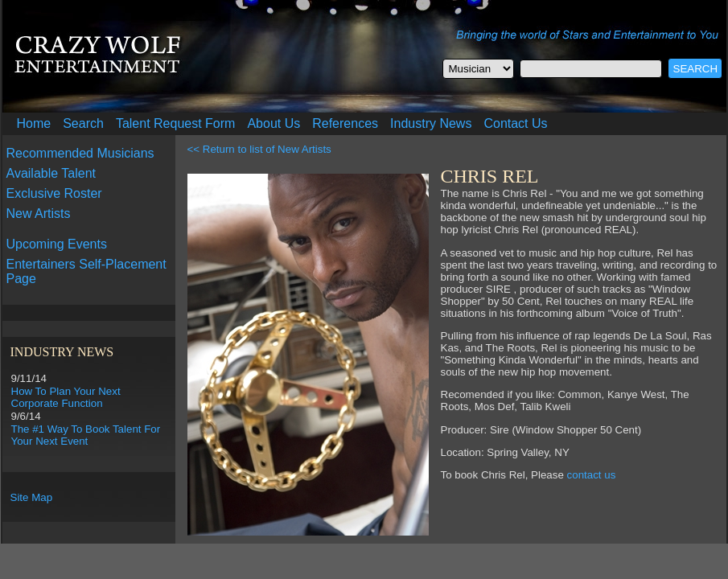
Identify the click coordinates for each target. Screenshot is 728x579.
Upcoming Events (57, 244)
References (345, 123)
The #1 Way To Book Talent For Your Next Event (86, 435)
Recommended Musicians (80, 153)
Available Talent (51, 173)
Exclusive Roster (54, 193)
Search (83, 123)
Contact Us (515, 123)
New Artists (39, 214)
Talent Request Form (176, 123)
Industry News (431, 123)
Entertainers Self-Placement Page (86, 271)
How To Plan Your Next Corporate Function (66, 397)
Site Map (32, 497)
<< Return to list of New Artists (259, 149)
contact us (592, 475)
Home (34, 123)
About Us (274, 123)
